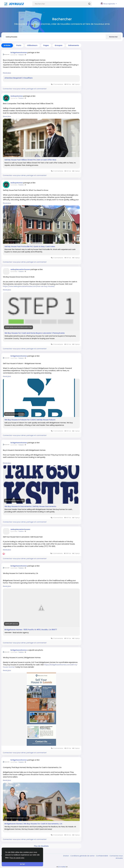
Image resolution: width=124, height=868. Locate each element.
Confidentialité (102, 856)
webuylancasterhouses (20, 269)
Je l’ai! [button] (22, 864)
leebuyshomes (17, 96)
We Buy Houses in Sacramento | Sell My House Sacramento (30, 506)
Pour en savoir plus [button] (17, 858)
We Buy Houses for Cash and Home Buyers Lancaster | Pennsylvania (35, 333)
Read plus (7, 73)
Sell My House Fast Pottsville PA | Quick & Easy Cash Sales (30, 247)
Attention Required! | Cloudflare (19, 78)
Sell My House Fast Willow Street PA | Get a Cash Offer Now (30, 160)
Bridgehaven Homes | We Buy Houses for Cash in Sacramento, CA (33, 824)
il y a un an (14, 55)
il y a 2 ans (14, 185)
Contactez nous (116, 856)
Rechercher (113, 37)
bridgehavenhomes (19, 53)
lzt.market (62, 867)
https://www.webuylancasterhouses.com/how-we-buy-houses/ (29, 286)
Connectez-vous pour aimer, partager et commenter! (25, 89)
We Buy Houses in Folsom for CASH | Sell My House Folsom (30, 420)
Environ (66, 856)
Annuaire (119, 858)
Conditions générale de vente (83, 856)
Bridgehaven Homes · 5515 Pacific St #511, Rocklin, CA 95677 (31, 630)
